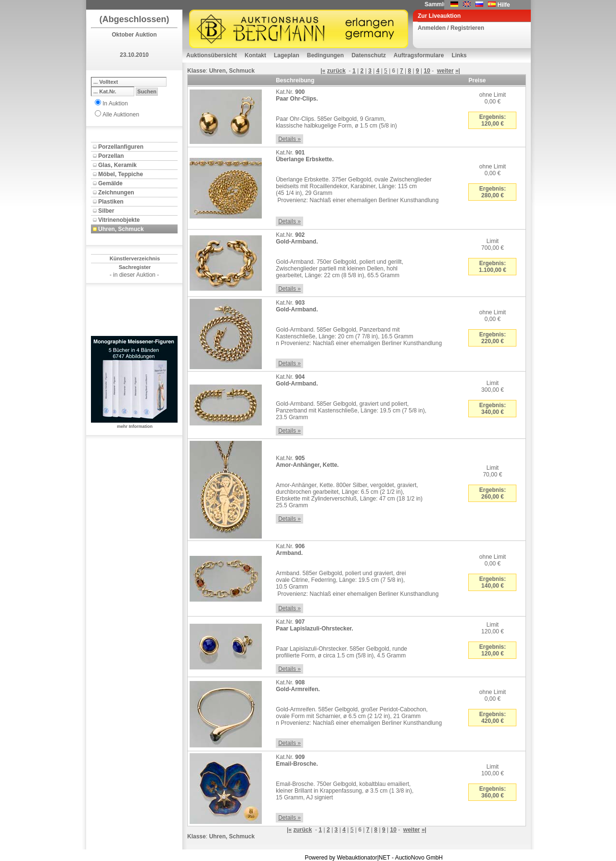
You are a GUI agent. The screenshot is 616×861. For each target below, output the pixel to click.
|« (323, 71)
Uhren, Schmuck (121, 229)
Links (459, 55)
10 (427, 71)
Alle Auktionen (121, 115)
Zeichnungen (116, 193)
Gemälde (110, 183)
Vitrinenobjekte (119, 220)
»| (458, 71)
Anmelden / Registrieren (451, 28)
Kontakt (255, 55)
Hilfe (504, 5)
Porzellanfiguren (121, 147)
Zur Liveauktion (439, 16)
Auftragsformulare (419, 55)
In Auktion (115, 103)
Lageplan (287, 55)
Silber (106, 211)
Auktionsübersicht (212, 55)
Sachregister (135, 267)
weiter (445, 71)
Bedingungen (326, 55)
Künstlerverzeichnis (135, 258)
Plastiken (111, 202)
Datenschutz (368, 55)
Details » (289, 139)
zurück (336, 71)
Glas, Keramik (117, 165)
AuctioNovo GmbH (419, 858)
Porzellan (111, 156)
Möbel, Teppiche (121, 174)
